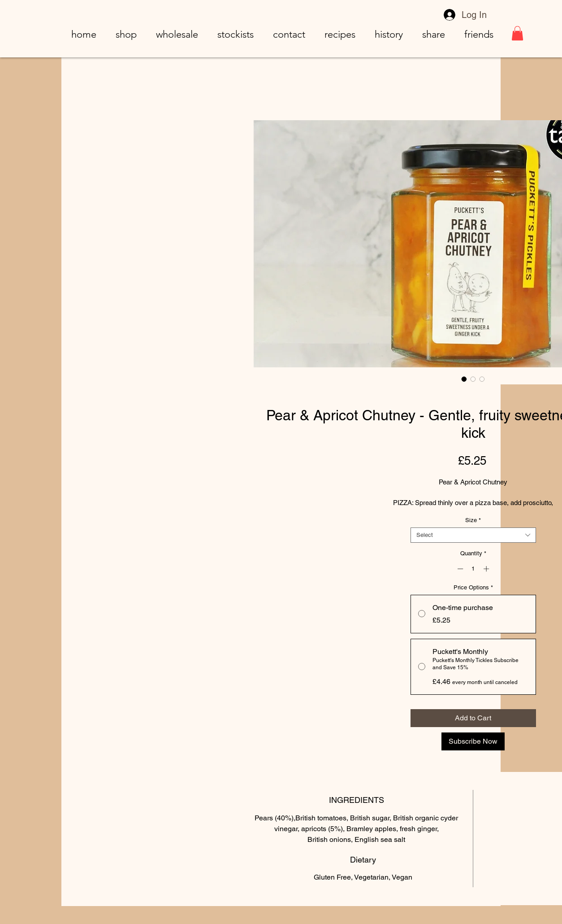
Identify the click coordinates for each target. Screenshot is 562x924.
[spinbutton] (473, 569)
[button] (517, 33)
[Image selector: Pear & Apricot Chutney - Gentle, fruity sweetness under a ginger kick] (464, 379)
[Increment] (487, 569)
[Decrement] (459, 569)
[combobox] (473, 535)
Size (473, 520)
